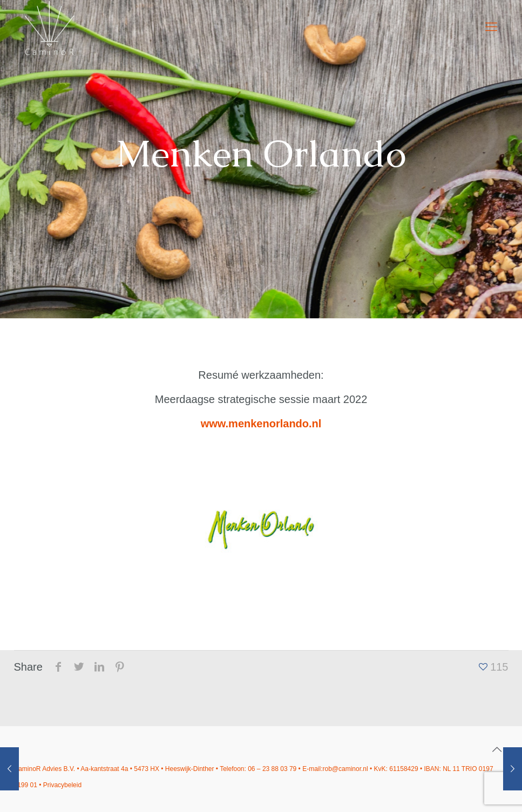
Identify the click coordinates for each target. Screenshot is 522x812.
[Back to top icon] (497, 749)
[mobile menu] (491, 27)
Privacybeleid (62, 785)
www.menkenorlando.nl (261, 424)
